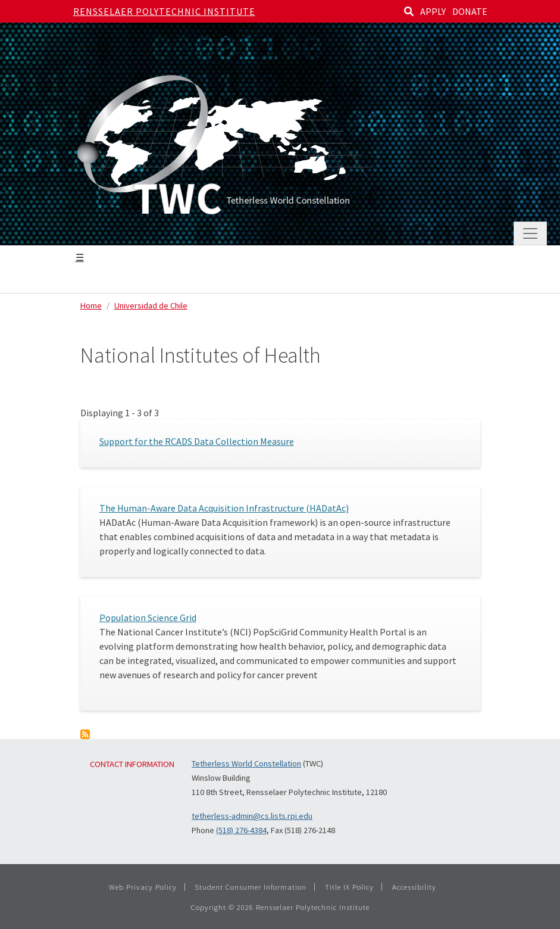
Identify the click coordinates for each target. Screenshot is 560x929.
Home (91, 305)
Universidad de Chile (151, 305)
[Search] (409, 11)
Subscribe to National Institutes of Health (85, 734)
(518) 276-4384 (241, 830)
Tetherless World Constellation (246, 763)
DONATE (470, 11)
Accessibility (414, 887)
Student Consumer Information (251, 887)
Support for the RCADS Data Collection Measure (197, 441)
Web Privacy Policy (143, 887)
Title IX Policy (349, 887)
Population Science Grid (148, 618)
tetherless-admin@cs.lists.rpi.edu (252, 816)
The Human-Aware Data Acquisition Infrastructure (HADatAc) (224, 508)
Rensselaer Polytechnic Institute (164, 11)
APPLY (433, 11)
